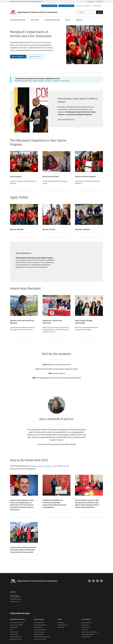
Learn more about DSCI (66, 124)
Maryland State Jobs (39, 639)
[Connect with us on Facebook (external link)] (97, 586)
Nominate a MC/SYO (83, 6)
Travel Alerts (85, 635)
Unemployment (14, 632)
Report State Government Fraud (42, 642)
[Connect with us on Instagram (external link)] (89, 586)
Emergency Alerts (86, 632)
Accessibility (61, 627)
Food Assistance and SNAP (17, 630)
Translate (100, 1)
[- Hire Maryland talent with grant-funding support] (57, 176)
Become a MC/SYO (49, 6)
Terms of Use (61, 632)
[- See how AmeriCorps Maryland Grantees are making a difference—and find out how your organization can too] (57, 322)
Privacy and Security (63, 630)
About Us (68, 20)
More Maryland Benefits (16, 642)
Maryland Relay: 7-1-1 (15, 606)
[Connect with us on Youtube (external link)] (93, 586)
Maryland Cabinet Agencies (41, 630)
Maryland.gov (90, 1)
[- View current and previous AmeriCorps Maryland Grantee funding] (89, 322)
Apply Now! (79, 20)
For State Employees (39, 637)
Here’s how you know (38, 1)
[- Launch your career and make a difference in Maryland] (24, 176)
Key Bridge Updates (86, 642)
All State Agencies (38, 632)
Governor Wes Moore (39, 627)
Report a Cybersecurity (90, 637)
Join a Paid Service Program (18, 20)
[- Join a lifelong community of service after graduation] (89, 176)
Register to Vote (14, 637)
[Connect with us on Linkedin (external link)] (101, 586)
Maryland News (85, 630)
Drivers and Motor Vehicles (17, 627)
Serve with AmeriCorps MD (52, 20)
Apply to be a (18, 67)
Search (100, 12)
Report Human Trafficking (88, 639)
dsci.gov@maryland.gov (16, 604)
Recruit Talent (35, 20)
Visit (14, 639)
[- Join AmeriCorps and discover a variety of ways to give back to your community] (24, 322)
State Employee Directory (40, 635)
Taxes (11, 635)
